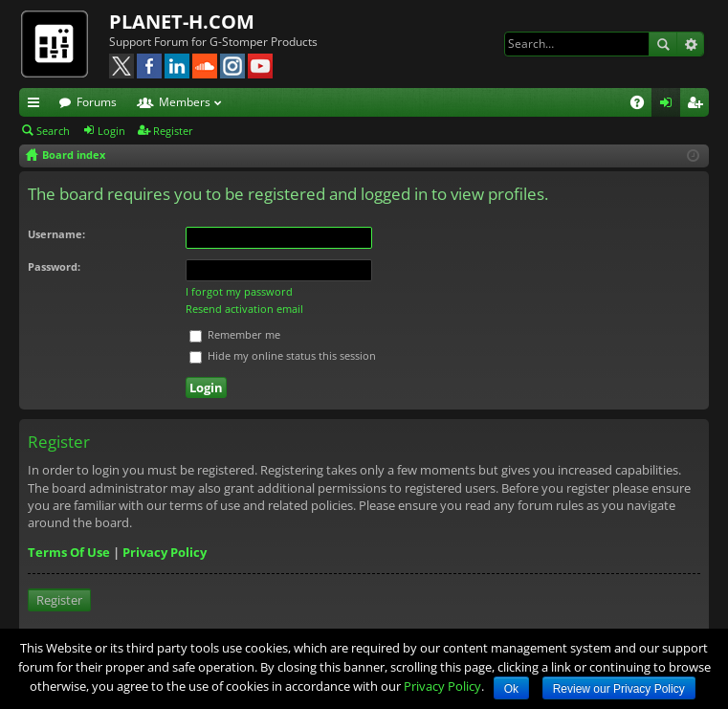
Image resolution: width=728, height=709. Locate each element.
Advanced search (690, 44)
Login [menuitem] (670, 105)
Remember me (235, 334)
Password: (54, 266)
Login (111, 131)
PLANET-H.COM (182, 22)
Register (173, 131)
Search (663, 44)
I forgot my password (239, 291)
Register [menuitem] (698, 105)
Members (185, 102)
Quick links (37, 105)
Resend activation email (244, 309)
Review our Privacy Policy (619, 689)
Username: (56, 234)
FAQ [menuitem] (643, 105)
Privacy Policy (165, 552)
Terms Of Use (69, 552)
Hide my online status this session (283, 355)
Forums (97, 102)
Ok (511, 689)
